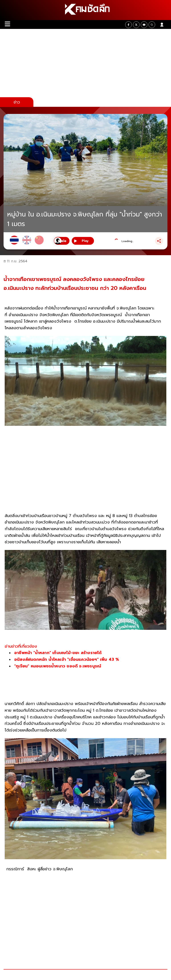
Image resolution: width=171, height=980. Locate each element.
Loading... (128, 241)
